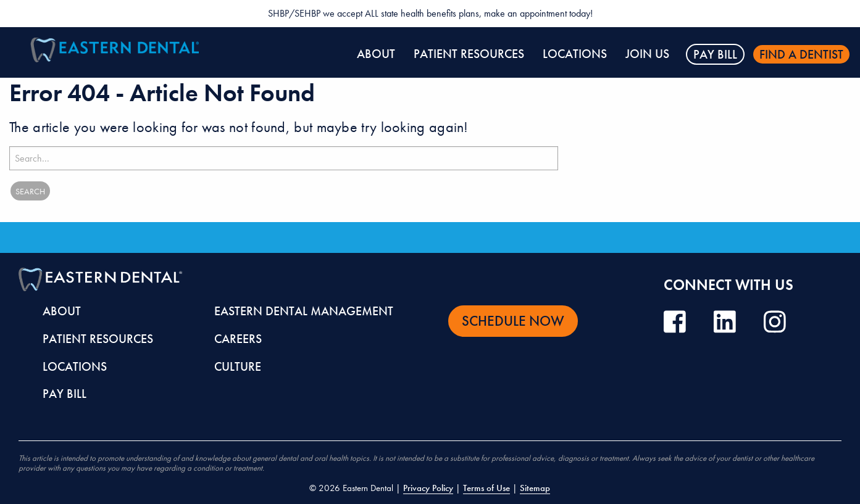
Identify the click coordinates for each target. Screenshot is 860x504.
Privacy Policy (428, 488)
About (376, 54)
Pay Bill (715, 54)
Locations (575, 54)
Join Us (647, 54)
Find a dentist (801, 54)
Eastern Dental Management (304, 311)
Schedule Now (513, 321)
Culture (238, 366)
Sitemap (535, 488)
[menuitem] (376, 54)
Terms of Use (486, 488)
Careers (238, 339)
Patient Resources (469, 54)
